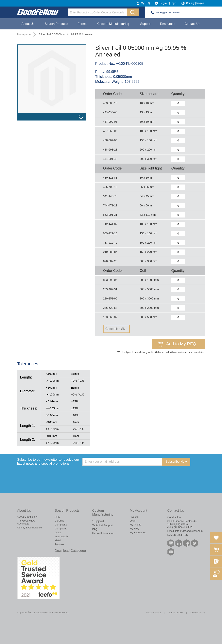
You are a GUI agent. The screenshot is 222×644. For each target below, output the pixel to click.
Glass (58, 532)
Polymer (60, 544)
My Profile (136, 525)
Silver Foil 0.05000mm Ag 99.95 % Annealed (66, 34)
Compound (61, 529)
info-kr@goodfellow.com (168, 12)
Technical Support (102, 525)
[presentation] (112, 473)
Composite (61, 525)
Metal (58, 540)
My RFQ (145, 3)
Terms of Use (176, 613)
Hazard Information (103, 533)
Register (135, 517)
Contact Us (192, 24)
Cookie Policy (198, 613)
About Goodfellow (27, 517)
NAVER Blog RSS (178, 535)
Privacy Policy (154, 613)
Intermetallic (62, 536)
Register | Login (168, 3)
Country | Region (195, 3)
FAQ (95, 529)
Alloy (58, 517)
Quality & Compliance (30, 528)
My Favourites (138, 532)
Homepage (24, 34)
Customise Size (116, 329)
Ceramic (60, 521)
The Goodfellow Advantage (26, 522)
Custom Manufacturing (113, 24)
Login (133, 521)
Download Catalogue (70, 551)
